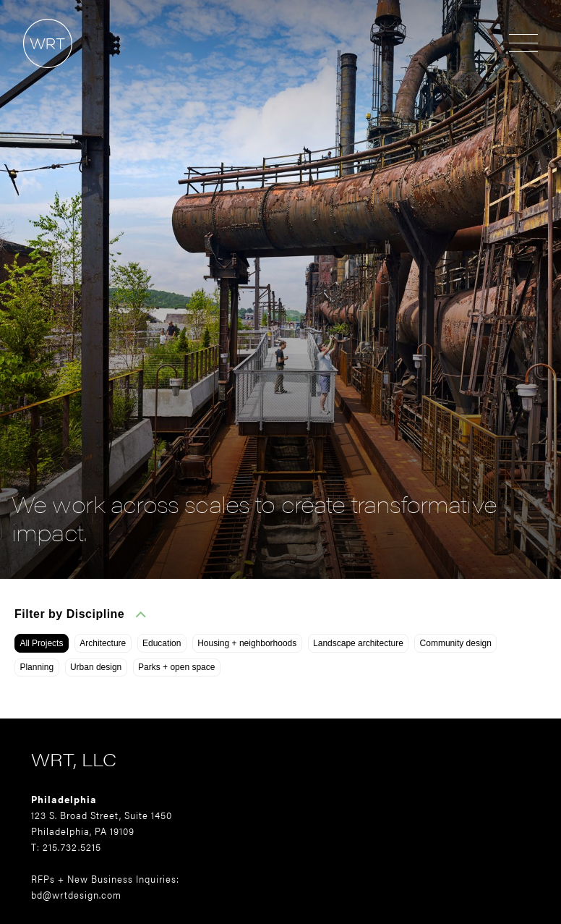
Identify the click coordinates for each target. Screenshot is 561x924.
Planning (37, 667)
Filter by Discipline (80, 614)
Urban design (96, 667)
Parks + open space (176, 667)
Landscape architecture (358, 643)
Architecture (103, 643)
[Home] (36, 75)
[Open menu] (523, 44)
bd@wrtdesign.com (76, 894)
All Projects (41, 643)
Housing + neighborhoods (247, 643)
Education (162, 643)
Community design (456, 643)
